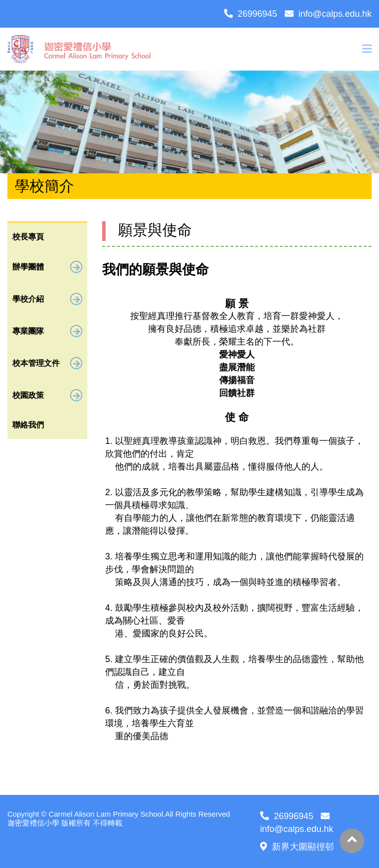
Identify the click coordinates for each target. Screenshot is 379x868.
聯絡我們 (28, 425)
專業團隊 (47, 331)
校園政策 (47, 395)
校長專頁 (28, 237)
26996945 (251, 14)
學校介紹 (47, 299)
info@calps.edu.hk (328, 14)
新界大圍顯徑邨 (297, 847)
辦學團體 (47, 267)
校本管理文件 (47, 363)
